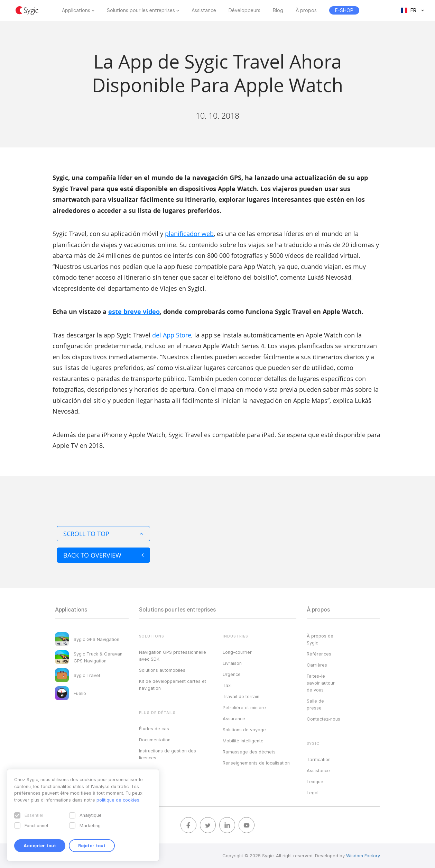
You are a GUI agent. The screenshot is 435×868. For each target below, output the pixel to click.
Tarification (319, 759)
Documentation (155, 740)
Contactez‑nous (323, 719)
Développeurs (244, 10)
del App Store (172, 335)
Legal (313, 793)
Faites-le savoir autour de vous (321, 683)
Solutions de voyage (244, 730)
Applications (76, 10)
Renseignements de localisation (256, 763)
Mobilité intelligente (243, 741)
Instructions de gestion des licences (168, 754)
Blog (278, 10)
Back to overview (103, 555)
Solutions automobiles (162, 670)
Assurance (234, 718)
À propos (306, 10)
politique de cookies (118, 800)
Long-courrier (237, 652)
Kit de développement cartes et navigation (173, 685)
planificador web (189, 234)
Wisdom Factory (363, 856)
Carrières (317, 665)
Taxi (227, 685)
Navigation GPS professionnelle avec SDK (173, 655)
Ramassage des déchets (249, 752)
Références (319, 654)
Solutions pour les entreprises (141, 10)
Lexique (315, 781)
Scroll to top (103, 534)
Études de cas (154, 729)
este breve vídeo (134, 312)
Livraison (232, 663)
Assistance (204, 10)
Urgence (232, 674)
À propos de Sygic (320, 639)
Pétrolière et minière (244, 707)
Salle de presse (315, 704)
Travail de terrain (241, 696)
